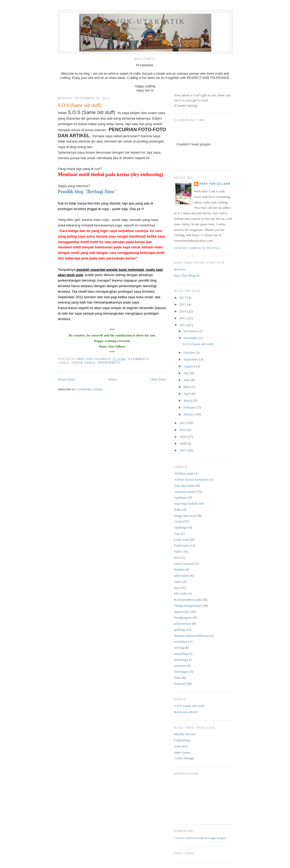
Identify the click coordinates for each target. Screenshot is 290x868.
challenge (181, 527)
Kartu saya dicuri (186, 712)
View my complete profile (197, 248)
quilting (179, 630)
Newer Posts (66, 379)
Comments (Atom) (90, 389)
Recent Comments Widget (191, 838)
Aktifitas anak (184, 473)
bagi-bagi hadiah (186, 503)
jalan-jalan (181, 575)
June (187, 380)
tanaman (180, 665)
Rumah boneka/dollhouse (192, 636)
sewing (179, 648)
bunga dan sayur (185, 516)
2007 (183, 450)
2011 (183, 423)
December (191, 331)
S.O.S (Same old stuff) (80, 105)
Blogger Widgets (217, 838)
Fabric (178, 551)
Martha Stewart (185, 734)
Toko (178, 678)
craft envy (181, 746)
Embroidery (182, 545)
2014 (183, 311)
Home (113, 379)
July (187, 373)
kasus (90, 363)
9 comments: (139, 359)
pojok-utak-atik (145, 22)
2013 (183, 318)
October (190, 352)
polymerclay (183, 623)
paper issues (182, 752)
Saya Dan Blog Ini (187, 275)
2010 (183, 430)
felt (176, 558)
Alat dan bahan (184, 485)
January (189, 414)
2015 (183, 304)
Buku (178, 509)
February (190, 407)
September (191, 359)
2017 (183, 298)
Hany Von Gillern (215, 184)
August (189, 366)
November (191, 338)
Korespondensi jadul (188, 599)
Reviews (180, 269)
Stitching (180, 660)
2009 (183, 437)
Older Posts (158, 379)
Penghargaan (183, 617)
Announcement (184, 492)
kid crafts (181, 593)
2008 (183, 444)
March (188, 400)
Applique (180, 497)
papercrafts (108, 363)
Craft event (182, 540)
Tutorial (179, 684)
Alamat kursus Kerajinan (191, 479)
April (188, 394)
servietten (181, 641)
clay (177, 533)
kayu (177, 588)
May (187, 387)
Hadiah (179, 569)
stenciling (181, 654)
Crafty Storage (184, 758)
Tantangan (181, 672)
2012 (183, 325)
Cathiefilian (182, 740)
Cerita (77, 363)
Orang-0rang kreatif (188, 606)
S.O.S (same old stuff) (189, 706)
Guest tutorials (184, 564)
